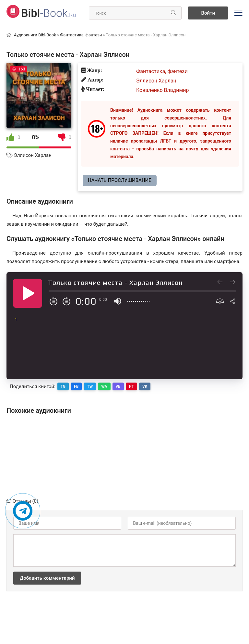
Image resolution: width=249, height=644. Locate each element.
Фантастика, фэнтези (162, 71)
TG (63, 386)
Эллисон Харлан (33, 155)
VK (145, 386)
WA (104, 386)
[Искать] (173, 13)
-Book (48, 13)
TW (90, 386)
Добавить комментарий (47, 578)
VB (118, 386)
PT (131, 386)
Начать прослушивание (120, 180)
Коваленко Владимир (162, 90)
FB (76, 386)
